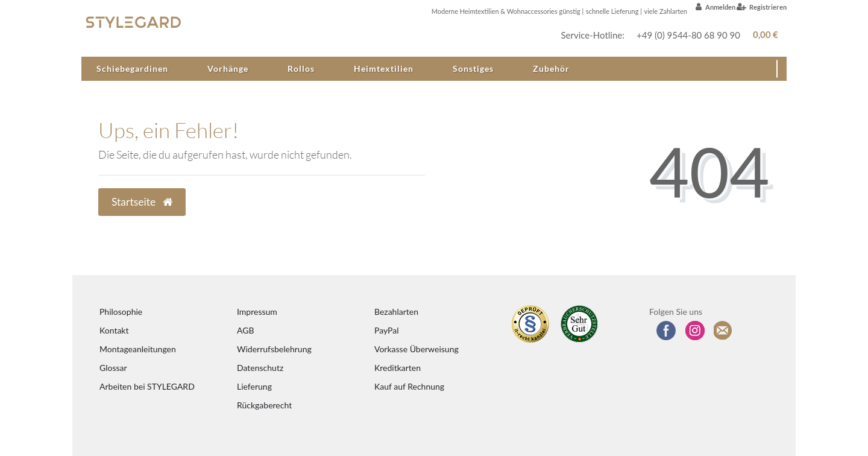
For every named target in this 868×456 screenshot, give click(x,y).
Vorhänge (228, 68)
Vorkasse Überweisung (417, 349)
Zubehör (551, 68)
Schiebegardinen (132, 68)
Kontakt (114, 330)
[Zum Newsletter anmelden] (723, 331)
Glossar (113, 368)
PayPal (386, 330)
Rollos (301, 68)
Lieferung (254, 386)
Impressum (257, 312)
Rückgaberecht (264, 405)
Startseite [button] (142, 202)
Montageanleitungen (138, 349)
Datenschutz (260, 368)
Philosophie (121, 312)
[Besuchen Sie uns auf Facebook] (666, 331)
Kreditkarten (398, 368)
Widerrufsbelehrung (274, 349)
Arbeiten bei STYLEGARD (147, 386)
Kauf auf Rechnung (409, 386)
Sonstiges (473, 68)
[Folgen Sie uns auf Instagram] (695, 331)
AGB (246, 330)
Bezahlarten (396, 312)
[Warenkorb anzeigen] (763, 35)
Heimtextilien (384, 68)
